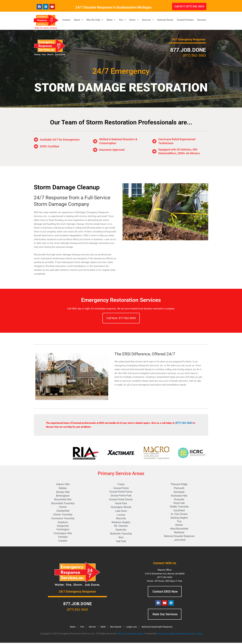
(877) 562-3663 (184, 423)
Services (148, 20)
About (78, 20)
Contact (66, 20)
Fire (122, 20)
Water (111, 20)
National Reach (165, 20)
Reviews (202, 20)
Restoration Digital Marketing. (172, 635)
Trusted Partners (185, 20)
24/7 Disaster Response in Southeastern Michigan (113, 7)
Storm (134, 20)
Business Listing (197, 635)
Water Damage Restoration (128, 635)
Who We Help (95, 20)
